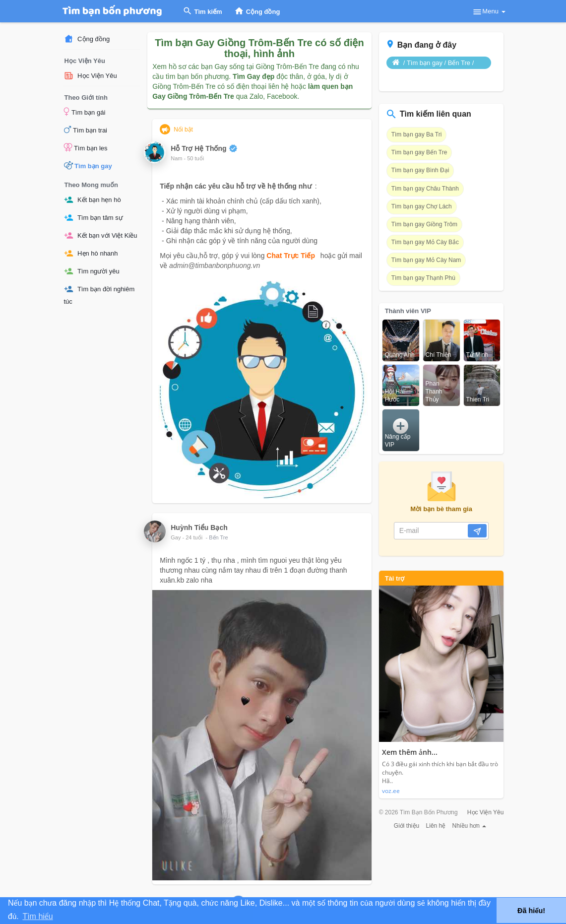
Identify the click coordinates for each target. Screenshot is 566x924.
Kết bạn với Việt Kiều (101, 235)
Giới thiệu (407, 826)
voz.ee (391, 791)
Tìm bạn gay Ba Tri (417, 134)
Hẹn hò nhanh (91, 253)
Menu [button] (489, 12)
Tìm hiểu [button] (37, 916)
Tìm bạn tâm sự (94, 218)
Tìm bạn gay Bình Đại (420, 170)
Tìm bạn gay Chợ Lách (422, 206)
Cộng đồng (87, 39)
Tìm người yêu (92, 271)
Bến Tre (218, 537)
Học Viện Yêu (91, 76)
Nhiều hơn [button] (470, 826)
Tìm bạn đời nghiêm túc (99, 295)
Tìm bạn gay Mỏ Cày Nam (426, 260)
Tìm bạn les (86, 147)
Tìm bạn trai (86, 130)
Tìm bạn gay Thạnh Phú (423, 278)
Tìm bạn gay (88, 165)
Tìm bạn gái (85, 112)
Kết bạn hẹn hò (93, 200)
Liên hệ (436, 826)
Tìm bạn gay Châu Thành (425, 189)
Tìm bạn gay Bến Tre (419, 152)
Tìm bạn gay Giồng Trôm (424, 224)
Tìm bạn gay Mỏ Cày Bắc (425, 242)
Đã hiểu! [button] (531, 911)
